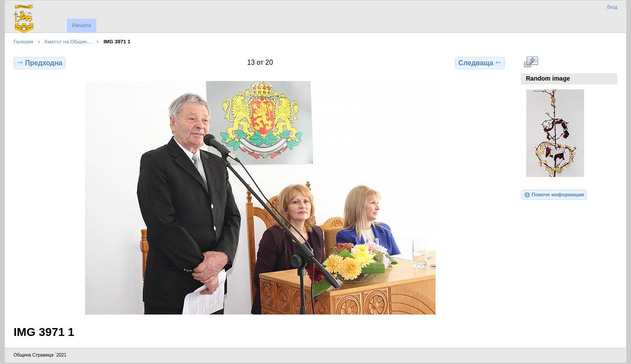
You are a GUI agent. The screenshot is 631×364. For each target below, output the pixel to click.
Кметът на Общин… (69, 41)
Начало (81, 25)
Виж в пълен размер (531, 62)
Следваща (480, 63)
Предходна (39, 63)
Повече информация (554, 195)
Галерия (23, 41)
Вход (612, 7)
